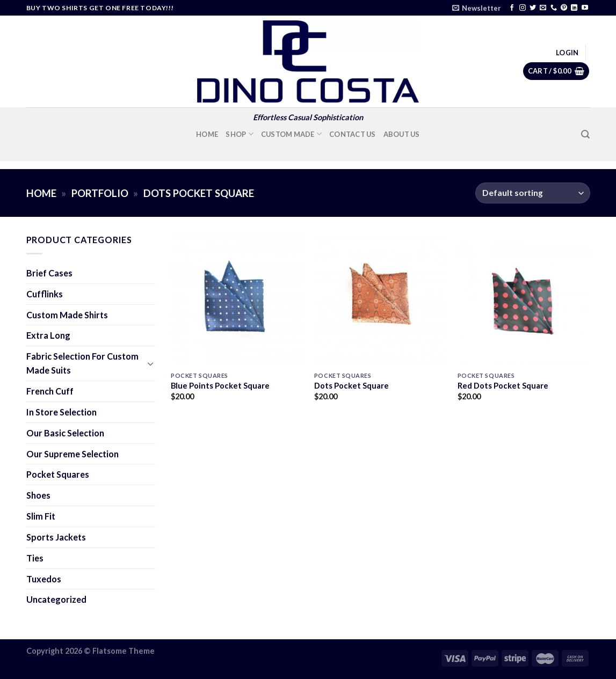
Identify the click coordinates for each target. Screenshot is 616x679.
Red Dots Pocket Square (503, 386)
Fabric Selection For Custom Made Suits (82, 363)
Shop (240, 134)
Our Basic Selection (65, 433)
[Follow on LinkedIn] (574, 8)
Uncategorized (56, 599)
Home (207, 134)
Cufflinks (45, 294)
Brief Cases (49, 273)
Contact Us (353, 134)
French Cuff (50, 391)
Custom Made (291, 134)
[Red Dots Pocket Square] (524, 299)
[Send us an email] (543, 8)
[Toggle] (151, 364)
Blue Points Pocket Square (220, 386)
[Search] (585, 134)
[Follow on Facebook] (512, 8)
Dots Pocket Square (352, 386)
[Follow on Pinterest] (564, 8)
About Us (402, 134)
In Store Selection (61, 412)
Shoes (38, 495)
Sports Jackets (56, 537)
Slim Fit (41, 516)
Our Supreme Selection (73, 454)
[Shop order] (533, 193)
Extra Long (48, 335)
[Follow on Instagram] (523, 8)
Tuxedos (44, 579)
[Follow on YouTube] (585, 8)
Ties (35, 558)
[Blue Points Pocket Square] (237, 299)
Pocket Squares (58, 474)
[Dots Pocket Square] (381, 299)
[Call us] (554, 8)
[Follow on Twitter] (533, 8)
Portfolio (100, 193)
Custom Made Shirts (67, 315)
